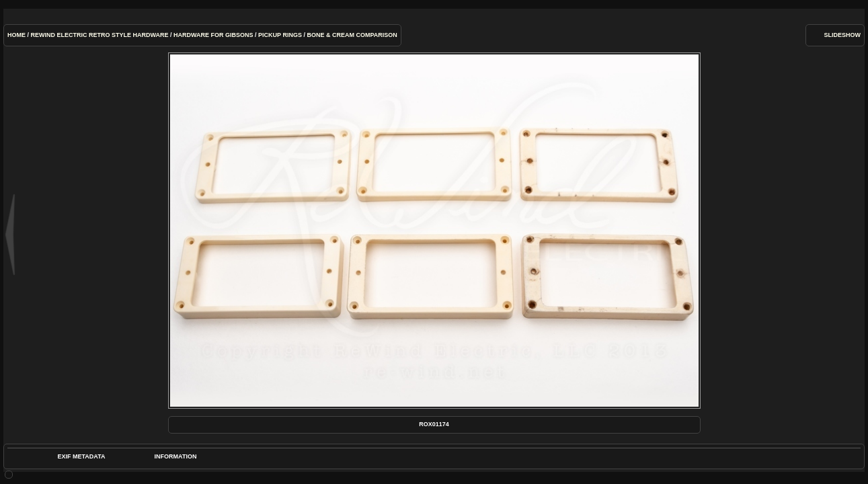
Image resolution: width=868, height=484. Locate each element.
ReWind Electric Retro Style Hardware (100, 35)
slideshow (842, 35)
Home (16, 35)
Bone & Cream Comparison (352, 35)
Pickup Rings (280, 35)
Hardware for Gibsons (213, 35)
